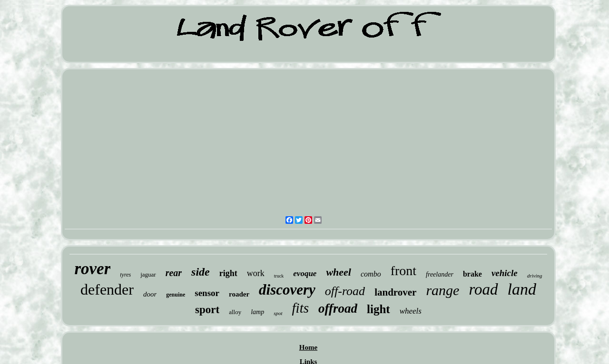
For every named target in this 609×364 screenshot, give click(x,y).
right (228, 273)
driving (535, 276)
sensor (207, 293)
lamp (257, 312)
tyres (125, 275)
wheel (339, 272)
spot (278, 313)
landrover (395, 292)
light (378, 309)
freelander (440, 274)
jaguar (148, 274)
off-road (345, 291)
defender (107, 289)
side (201, 272)
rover (92, 269)
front (403, 271)
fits (300, 308)
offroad (338, 308)
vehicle (505, 273)
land (522, 289)
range (442, 290)
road (483, 289)
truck (279, 276)
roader (239, 294)
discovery (287, 290)
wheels (411, 311)
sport (207, 310)
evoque (305, 273)
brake (472, 274)
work (256, 273)
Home (308, 347)
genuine (176, 295)
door (150, 294)
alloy (235, 312)
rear (174, 273)
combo (371, 274)
